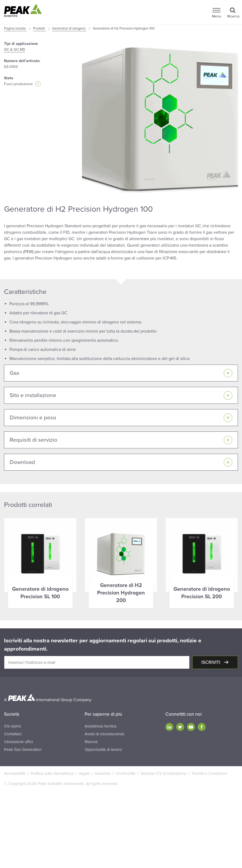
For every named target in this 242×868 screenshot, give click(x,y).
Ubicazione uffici (18, 742)
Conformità (126, 773)
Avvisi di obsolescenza (104, 734)
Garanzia (103, 773)
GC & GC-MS (15, 50)
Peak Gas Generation (23, 750)
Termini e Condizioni (209, 773)
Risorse (91, 742)
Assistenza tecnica (101, 726)
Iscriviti (211, 662)
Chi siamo (13, 726)
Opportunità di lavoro (103, 750)
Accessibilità (15, 773)
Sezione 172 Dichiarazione (163, 773)
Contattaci (13, 734)
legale (84, 773)
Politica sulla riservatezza (52, 773)
